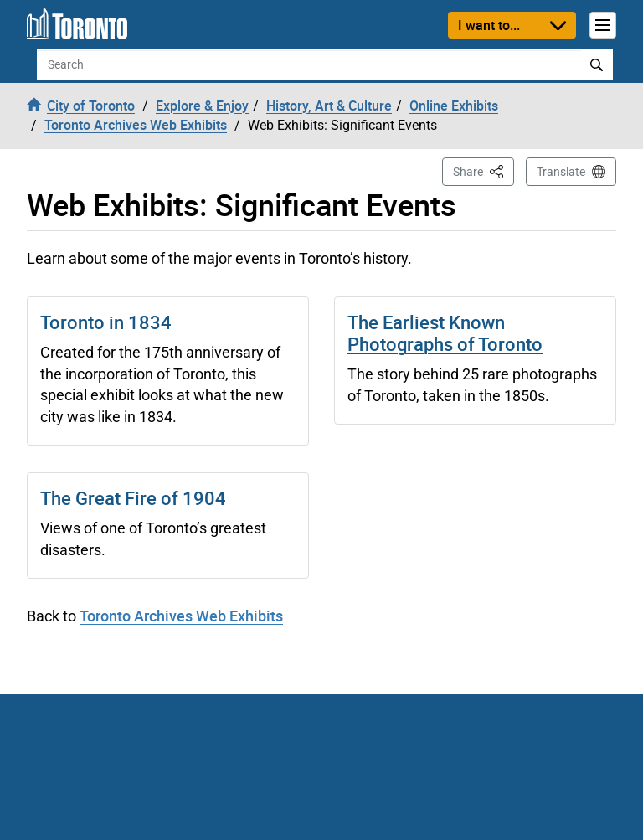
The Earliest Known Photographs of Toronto (445, 333)
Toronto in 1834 (106, 322)
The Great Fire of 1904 (133, 498)
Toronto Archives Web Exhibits (181, 616)
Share (484, 170)
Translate (561, 172)
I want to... (489, 25)
